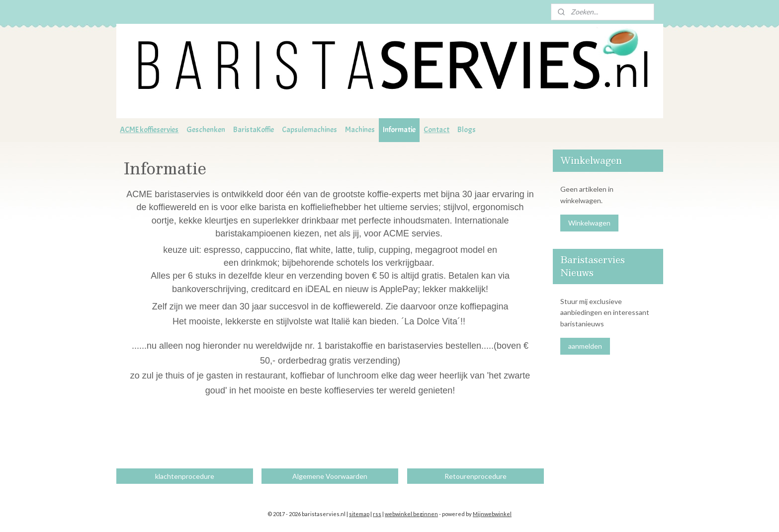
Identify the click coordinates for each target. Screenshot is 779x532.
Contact (436, 130)
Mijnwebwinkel (492, 514)
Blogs (467, 130)
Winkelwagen (589, 223)
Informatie (399, 130)
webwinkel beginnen (411, 514)
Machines (360, 130)
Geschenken (206, 130)
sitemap (359, 514)
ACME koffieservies (149, 130)
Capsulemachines (309, 130)
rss (377, 514)
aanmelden (585, 346)
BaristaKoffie (254, 130)
